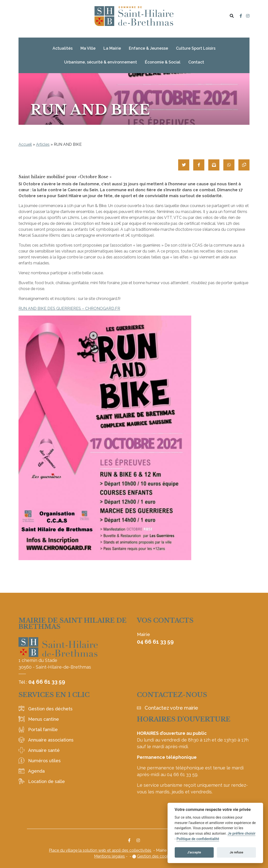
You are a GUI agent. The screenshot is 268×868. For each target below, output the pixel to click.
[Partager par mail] (214, 165)
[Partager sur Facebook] (199, 165)
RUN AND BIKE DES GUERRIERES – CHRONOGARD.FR (69, 308)
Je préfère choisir (241, 834)
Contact (196, 62)
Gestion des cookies (155, 856)
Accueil (25, 144)
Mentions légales (109, 856)
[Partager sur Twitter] (184, 165)
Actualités (63, 48)
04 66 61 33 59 (47, 682)
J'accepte (194, 852)
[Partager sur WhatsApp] (229, 165)
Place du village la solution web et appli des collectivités (100, 850)
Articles (43, 144)
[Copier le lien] (244, 165)
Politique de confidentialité (198, 839)
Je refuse (237, 852)
